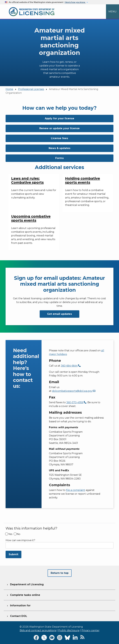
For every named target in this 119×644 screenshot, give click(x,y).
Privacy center (90, 630)
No (19, 534)
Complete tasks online (23, 595)
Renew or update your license (59, 128)
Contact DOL (17, 616)
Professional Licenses (31, 89)
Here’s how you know (75, 2)
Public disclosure (69, 630)
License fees (59, 138)
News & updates (59, 148)
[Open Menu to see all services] (112, 12)
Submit (13, 554)
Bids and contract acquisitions (38, 630)
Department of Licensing (25, 584)
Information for (18, 605)
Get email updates (59, 314)
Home (9, 89)
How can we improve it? (20, 540)
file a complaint (76, 490)
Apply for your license (59, 118)
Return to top (60, 573)
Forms (59, 158)
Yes (10, 534)
